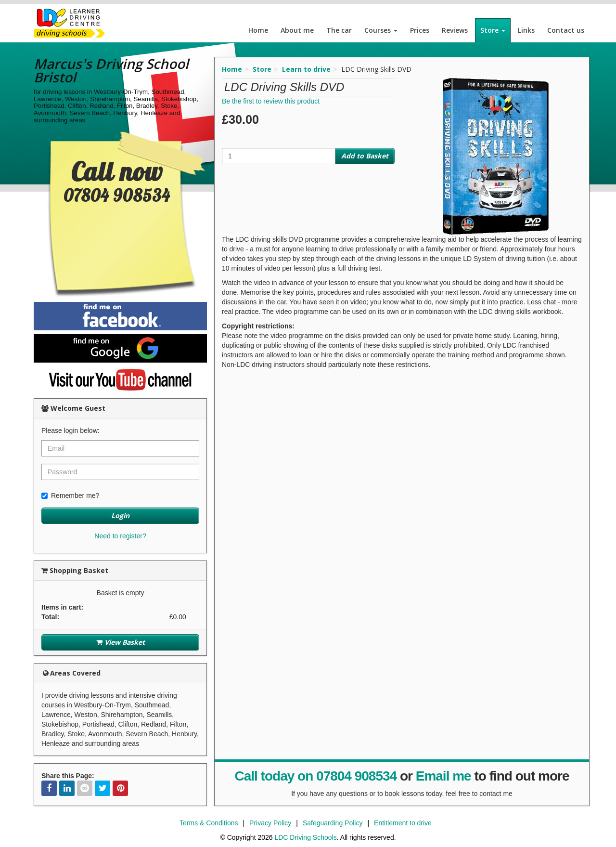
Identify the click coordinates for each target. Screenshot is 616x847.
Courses (381, 30)
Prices (420, 30)
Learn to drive (306, 69)
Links (526, 30)
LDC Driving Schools (305, 837)
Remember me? (70, 495)
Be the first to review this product (271, 101)
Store (493, 30)
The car (339, 30)
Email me (443, 776)
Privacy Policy (270, 823)
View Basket (121, 642)
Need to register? (120, 536)
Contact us (566, 30)
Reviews (455, 30)
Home (258, 30)
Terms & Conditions (209, 823)
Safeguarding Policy (333, 823)
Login (120, 515)
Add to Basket (365, 156)
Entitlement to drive (403, 823)
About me (297, 30)
